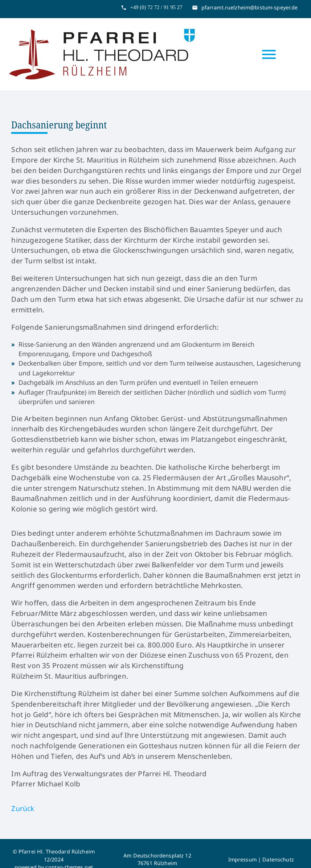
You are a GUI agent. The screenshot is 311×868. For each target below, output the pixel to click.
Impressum (242, 859)
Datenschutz (278, 859)
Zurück (23, 808)
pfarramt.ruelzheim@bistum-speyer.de (250, 7)
